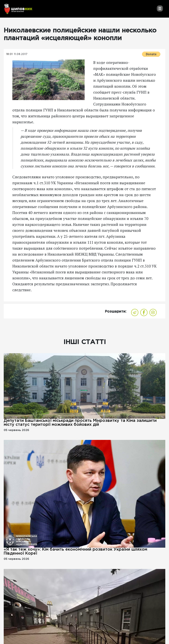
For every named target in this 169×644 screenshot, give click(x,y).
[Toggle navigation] (160, 8)
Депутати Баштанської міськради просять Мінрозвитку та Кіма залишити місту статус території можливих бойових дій (80, 423)
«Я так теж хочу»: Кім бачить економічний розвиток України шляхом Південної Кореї (75, 551)
